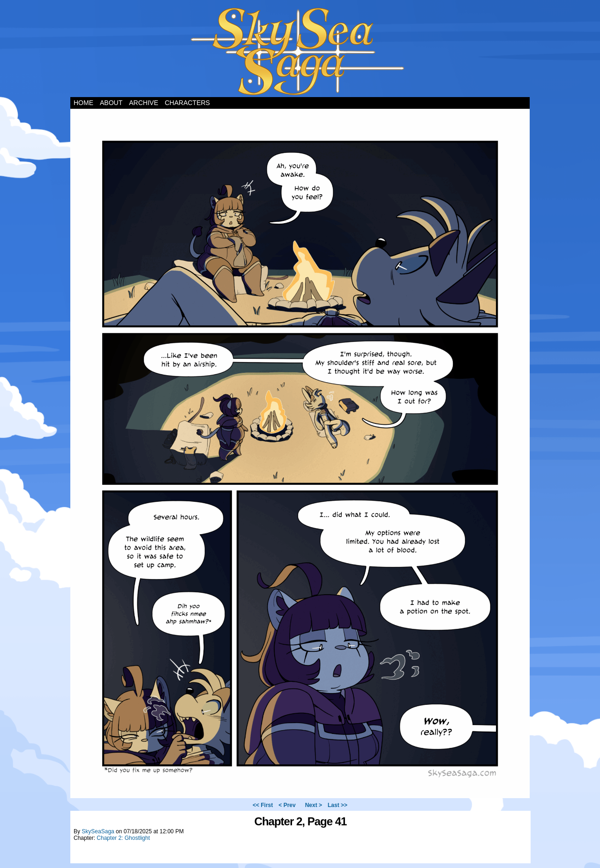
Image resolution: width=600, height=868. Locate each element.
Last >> (337, 805)
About (111, 103)
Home (83, 103)
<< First (263, 805)
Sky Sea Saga (300, 51)
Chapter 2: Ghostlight (123, 838)
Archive (143, 103)
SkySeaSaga (98, 831)
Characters (187, 103)
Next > (314, 805)
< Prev (287, 805)
